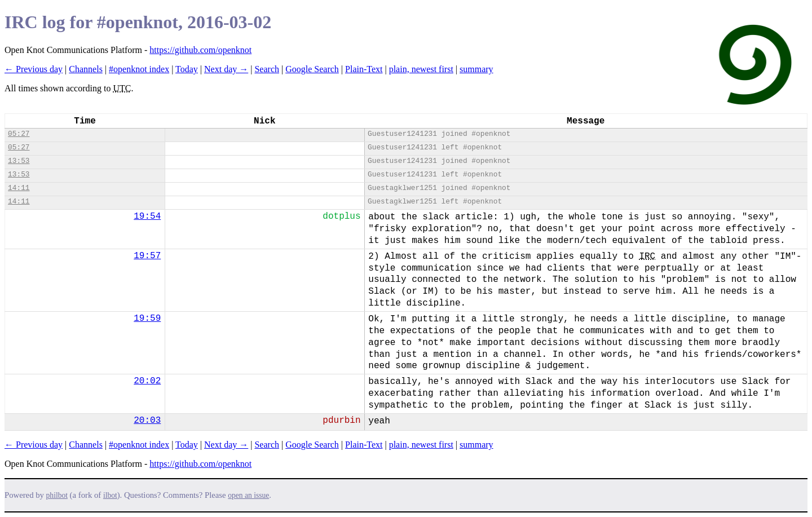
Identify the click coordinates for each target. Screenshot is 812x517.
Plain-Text (364, 69)
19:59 (147, 319)
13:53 (19, 161)
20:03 (147, 421)
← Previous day (34, 69)
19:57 (147, 256)
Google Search (312, 69)
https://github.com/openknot (200, 50)
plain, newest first (421, 69)
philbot (57, 495)
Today (187, 69)
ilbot (110, 495)
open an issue (248, 495)
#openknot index (139, 69)
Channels (86, 69)
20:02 (147, 381)
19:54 (147, 216)
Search (267, 69)
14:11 (19, 188)
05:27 (19, 134)
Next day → (226, 69)
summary (476, 69)
